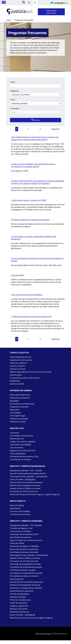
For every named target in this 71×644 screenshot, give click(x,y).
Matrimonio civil (17, 439)
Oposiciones (15, 508)
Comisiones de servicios (20, 514)
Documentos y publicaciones (22, 404)
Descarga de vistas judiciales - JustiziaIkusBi (29, 476)
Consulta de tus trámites (20, 459)
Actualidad (14, 401)
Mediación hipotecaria (19, 612)
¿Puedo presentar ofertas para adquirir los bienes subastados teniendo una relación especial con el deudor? (38, 182)
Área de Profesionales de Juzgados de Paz (28, 473)
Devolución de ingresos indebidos (24, 546)
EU (29, 3)
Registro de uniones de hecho (23, 451)
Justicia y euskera (17, 366)
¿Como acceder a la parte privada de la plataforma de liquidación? (34, 238)
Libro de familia (17, 448)
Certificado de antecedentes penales (25, 564)
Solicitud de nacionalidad (20, 445)
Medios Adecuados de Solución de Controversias (31, 372)
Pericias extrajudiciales (20, 594)
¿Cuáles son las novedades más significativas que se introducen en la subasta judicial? (33, 165)
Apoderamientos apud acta (21, 591)
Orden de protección (19, 603)
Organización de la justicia (21, 360)
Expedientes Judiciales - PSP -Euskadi (26, 525)
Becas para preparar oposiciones (24, 549)
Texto (13, 82)
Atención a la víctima (19, 609)
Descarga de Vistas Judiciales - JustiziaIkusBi (29, 555)
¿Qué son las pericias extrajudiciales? (27, 295)
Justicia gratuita (17, 579)
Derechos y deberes (18, 363)
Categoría (14, 91)
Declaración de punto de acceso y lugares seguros (31, 618)
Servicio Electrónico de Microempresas (26, 482)
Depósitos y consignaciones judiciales (26, 588)
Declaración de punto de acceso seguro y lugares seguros (35, 494)
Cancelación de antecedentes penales (26, 567)
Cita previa (14, 433)
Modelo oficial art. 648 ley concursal (25, 488)
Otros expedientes (18, 454)
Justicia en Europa (18, 369)
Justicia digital (16, 375)
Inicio (9, 20)
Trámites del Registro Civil (21, 528)
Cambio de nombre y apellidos (23, 442)
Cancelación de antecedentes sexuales (26, 573)
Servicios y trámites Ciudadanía (26, 521)
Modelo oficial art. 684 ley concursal (25, 558)
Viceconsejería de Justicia (21, 357)
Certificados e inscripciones (22, 436)
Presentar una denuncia (20, 600)
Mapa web (14, 410)
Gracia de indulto (17, 543)
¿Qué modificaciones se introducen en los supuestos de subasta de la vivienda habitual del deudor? (35, 138)
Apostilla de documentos (20, 537)
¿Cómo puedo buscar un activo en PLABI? (29, 200)
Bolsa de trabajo (17, 505)
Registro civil (17, 428)
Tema (12, 100)
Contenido (14, 108)
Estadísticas (15, 381)
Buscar (36, 120)
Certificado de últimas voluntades (24, 552)
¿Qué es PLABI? (17, 275)
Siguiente (55, 129)
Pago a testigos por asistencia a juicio (26, 540)
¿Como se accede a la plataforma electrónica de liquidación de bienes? (37, 260)
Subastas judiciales (18, 597)
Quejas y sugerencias (19, 606)
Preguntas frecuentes (19, 407)
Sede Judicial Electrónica (20, 395)
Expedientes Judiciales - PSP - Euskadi (26, 471)
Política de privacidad (19, 419)
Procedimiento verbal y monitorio (24, 576)
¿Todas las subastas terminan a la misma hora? (31, 316)
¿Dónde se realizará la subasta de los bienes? (30, 220)
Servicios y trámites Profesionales (28, 466)
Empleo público (18, 501)
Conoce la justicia (19, 353)
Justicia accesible (17, 384)
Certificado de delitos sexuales (23, 570)
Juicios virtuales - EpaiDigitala (23, 479)
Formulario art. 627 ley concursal (24, 491)
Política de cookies (18, 422)
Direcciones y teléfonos (20, 398)
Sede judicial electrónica (51, 12)
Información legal (17, 416)
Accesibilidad (15, 413)
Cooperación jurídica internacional (25, 378)
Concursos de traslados (20, 511)
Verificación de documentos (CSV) (24, 457)
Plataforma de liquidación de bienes (25, 485)
